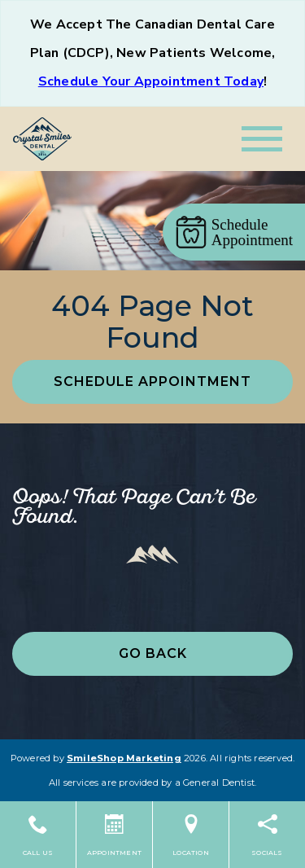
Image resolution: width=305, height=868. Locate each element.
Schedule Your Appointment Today (151, 81)
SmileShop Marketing (124, 758)
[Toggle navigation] (262, 139)
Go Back (153, 653)
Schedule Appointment (152, 381)
